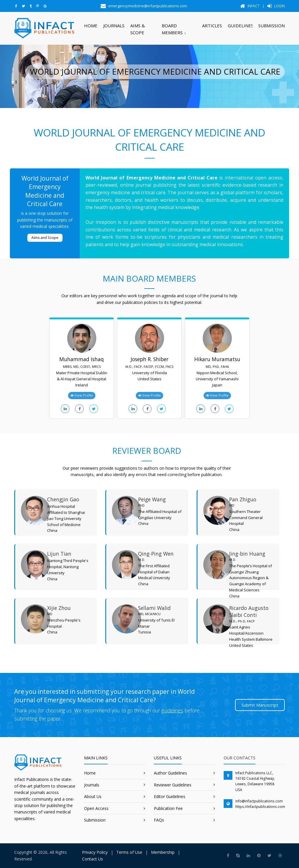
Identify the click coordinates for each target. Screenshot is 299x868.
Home (91, 26)
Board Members (172, 29)
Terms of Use (129, 852)
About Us (93, 796)
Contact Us (92, 859)
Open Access (96, 808)
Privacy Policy (95, 852)
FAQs (159, 820)
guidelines (172, 710)
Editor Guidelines (170, 796)
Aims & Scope (138, 29)
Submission (272, 26)
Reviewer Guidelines (173, 785)
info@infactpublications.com (259, 801)
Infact (250, 6)
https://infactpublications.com (260, 807)
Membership (163, 852)
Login (276, 6)
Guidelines (240, 26)
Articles (212, 26)
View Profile (82, 395)
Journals (114, 26)
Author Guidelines (170, 773)
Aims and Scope (45, 238)
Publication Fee (168, 808)
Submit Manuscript (260, 705)
